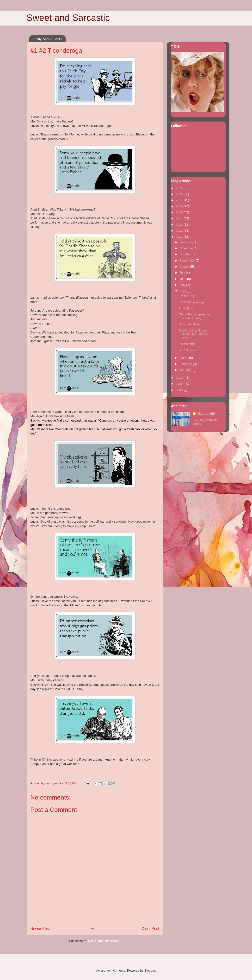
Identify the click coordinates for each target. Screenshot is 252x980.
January (185, 370)
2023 (180, 188)
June (183, 279)
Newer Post (40, 929)
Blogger (150, 970)
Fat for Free (187, 296)
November (187, 248)
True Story (186, 308)
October (185, 254)
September (187, 260)
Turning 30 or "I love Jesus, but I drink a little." (194, 334)
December (187, 242)
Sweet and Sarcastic (68, 18)
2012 (180, 231)
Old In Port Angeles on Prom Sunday (194, 316)
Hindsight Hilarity (191, 324)
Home (96, 929)
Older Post (150, 929)
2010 (180, 378)
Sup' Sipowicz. (189, 350)
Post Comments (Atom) (104, 941)
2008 (180, 390)
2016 (180, 206)
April (183, 291)
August (185, 266)
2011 (180, 237)
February (186, 364)
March (184, 358)
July (183, 272)
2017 (180, 200)
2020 (180, 194)
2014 (180, 218)
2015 (180, 212)
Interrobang (187, 344)
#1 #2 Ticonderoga (192, 302)
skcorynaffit (206, 413)
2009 (180, 384)
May (183, 285)
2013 (180, 225)
